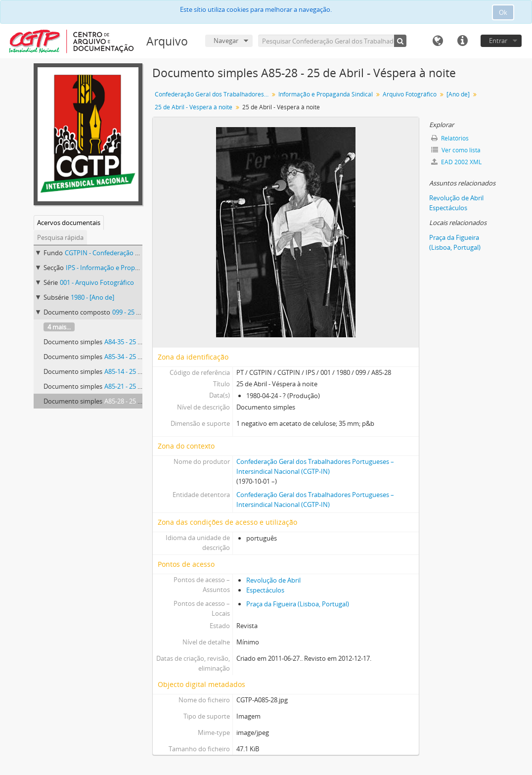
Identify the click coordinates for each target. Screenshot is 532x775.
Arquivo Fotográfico (410, 94)
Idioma (438, 41)
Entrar (498, 41)
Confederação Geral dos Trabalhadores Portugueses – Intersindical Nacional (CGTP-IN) (213, 94)
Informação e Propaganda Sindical (326, 94)
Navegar (226, 41)
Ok (503, 12)
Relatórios (450, 138)
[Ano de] (458, 94)
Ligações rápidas (462, 41)
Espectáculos (265, 590)
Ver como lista (456, 150)
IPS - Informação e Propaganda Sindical (123, 268)
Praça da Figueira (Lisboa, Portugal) (298, 604)
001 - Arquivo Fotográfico (97, 282)
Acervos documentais (69, 223)
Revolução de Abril (273, 580)
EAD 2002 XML (456, 162)
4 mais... (59, 327)
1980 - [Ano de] (92, 297)
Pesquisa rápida (60, 237)
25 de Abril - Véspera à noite (194, 107)
